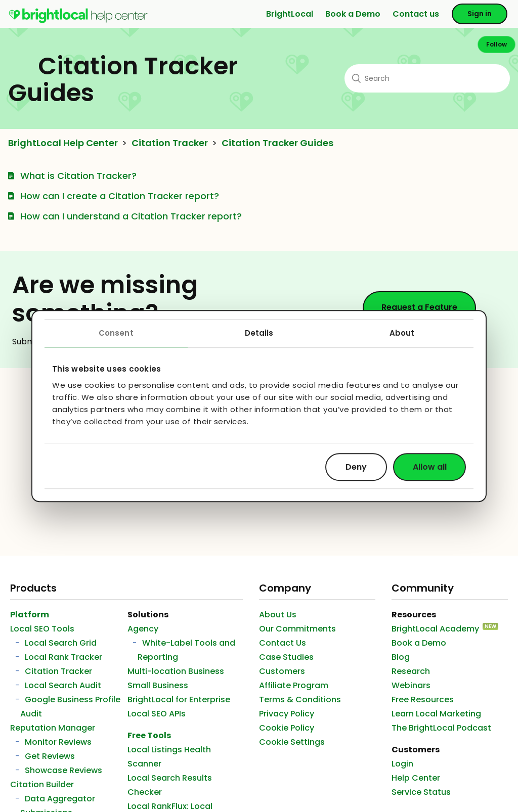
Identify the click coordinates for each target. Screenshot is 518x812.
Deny (356, 467)
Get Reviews (50, 756)
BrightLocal (290, 14)
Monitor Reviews (58, 742)
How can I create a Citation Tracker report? (120, 196)
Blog (401, 657)
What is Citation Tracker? (78, 176)
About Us (278, 615)
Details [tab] (259, 333)
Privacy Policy (287, 714)
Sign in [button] (480, 14)
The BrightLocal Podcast (441, 728)
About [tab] (402, 333)
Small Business (158, 685)
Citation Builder (42, 784)
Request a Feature (419, 307)
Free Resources (423, 700)
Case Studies (286, 657)
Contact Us (283, 643)
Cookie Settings (292, 742)
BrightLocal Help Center (63, 143)
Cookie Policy (287, 728)
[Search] (427, 78)
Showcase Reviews (63, 770)
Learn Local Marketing (436, 714)
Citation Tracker (170, 143)
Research (411, 671)
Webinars (411, 685)
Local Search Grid (61, 643)
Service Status (421, 792)
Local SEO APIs (157, 714)
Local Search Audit (63, 685)
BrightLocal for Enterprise (179, 700)
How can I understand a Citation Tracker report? (131, 216)
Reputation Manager (53, 728)
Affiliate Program (294, 685)
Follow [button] (497, 44)
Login (402, 764)
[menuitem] (78, 21)
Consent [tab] (116, 333)
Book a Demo (353, 14)
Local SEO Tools (42, 629)
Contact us (416, 14)
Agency (143, 629)
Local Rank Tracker (63, 657)
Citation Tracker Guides (277, 143)
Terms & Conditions (300, 700)
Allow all (430, 467)
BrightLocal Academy (435, 629)
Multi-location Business (176, 671)
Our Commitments (297, 629)
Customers (282, 671)
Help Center (416, 778)
